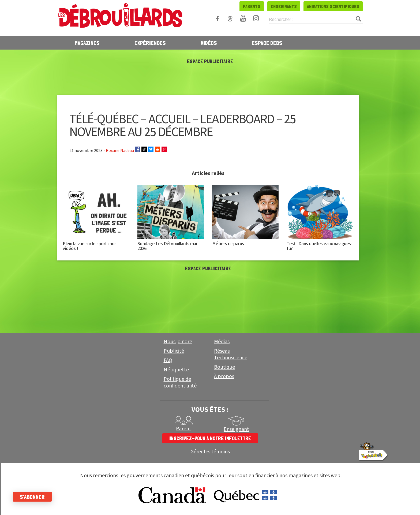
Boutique (224, 367)
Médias (222, 342)
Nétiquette (176, 370)
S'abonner (33, 497)
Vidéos (209, 43)
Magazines (87, 43)
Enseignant (236, 429)
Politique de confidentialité (180, 382)
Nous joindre (178, 342)
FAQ (168, 360)
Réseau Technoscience (231, 354)
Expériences (150, 43)
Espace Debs (267, 43)
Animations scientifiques (333, 6)
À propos (224, 376)
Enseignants (284, 6)
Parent (184, 429)
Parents (252, 6)
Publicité (174, 351)
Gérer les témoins (210, 452)
